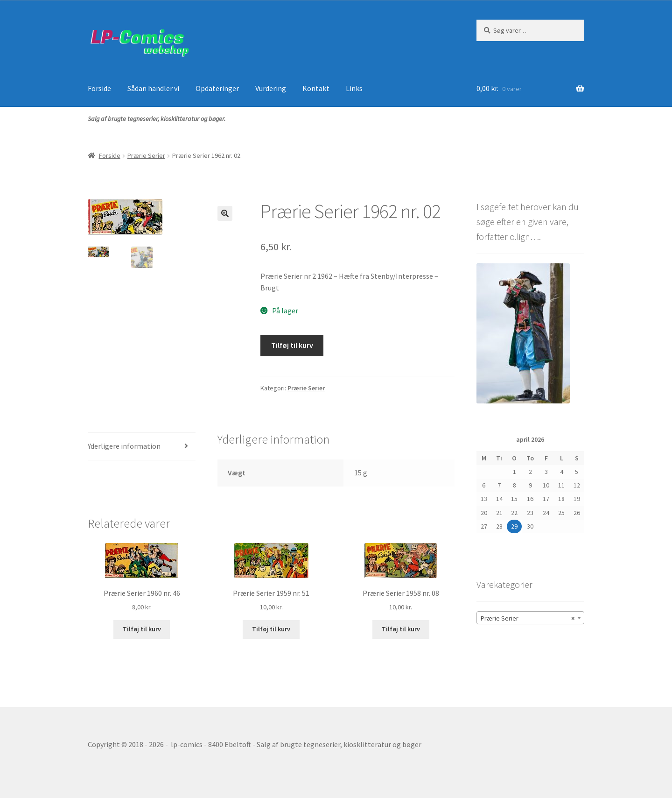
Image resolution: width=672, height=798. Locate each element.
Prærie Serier (146, 155)
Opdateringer (217, 88)
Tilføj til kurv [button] (142, 629)
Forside (99, 88)
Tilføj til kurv (292, 345)
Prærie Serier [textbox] (528, 618)
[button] (225, 213)
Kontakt (316, 88)
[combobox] (530, 618)
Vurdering (271, 88)
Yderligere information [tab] (124, 446)
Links (354, 88)
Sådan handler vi (153, 88)
